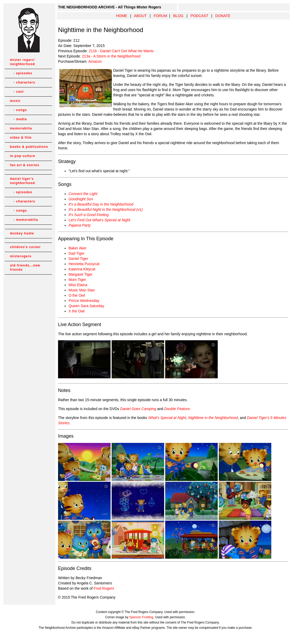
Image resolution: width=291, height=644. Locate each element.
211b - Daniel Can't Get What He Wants (121, 51)
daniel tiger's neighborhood (22, 181)
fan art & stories (25, 165)
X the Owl (77, 311)
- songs (19, 110)
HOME (122, 16)
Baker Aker (77, 248)
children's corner (25, 247)
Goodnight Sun (81, 199)
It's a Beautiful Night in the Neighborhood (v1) (106, 210)
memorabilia (21, 128)
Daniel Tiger (78, 259)
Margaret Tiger (80, 274)
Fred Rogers (104, 588)
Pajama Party (80, 225)
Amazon (95, 61)
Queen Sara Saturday (86, 306)
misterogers (21, 256)
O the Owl (77, 295)
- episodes (21, 73)
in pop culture (23, 156)
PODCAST (199, 16)
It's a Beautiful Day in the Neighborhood (101, 204)
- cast (17, 92)
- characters (23, 82)
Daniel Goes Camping (138, 409)
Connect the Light (83, 194)
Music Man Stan (82, 290)
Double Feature (177, 409)
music (15, 101)
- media (18, 119)
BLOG (178, 16)
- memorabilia (24, 220)
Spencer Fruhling (141, 617)
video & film (21, 138)
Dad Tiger (77, 253)
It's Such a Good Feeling (89, 215)
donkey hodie (22, 233)
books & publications (29, 147)
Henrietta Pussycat (84, 264)
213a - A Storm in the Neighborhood (111, 56)
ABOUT (140, 16)
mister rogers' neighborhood (23, 62)
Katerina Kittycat (82, 269)
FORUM (160, 16)
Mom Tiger (77, 280)
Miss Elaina (78, 285)
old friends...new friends (25, 268)
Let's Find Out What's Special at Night (99, 220)
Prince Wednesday (84, 301)
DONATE (223, 16)
